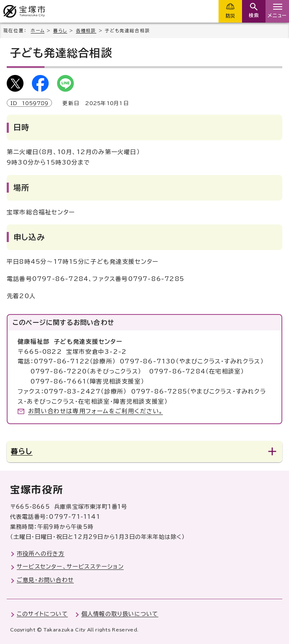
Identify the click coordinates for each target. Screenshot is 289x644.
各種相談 (86, 31)
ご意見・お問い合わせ (45, 580)
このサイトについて (42, 614)
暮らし (60, 31)
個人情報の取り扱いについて (120, 614)
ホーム (38, 31)
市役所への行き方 (41, 554)
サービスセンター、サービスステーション (70, 567)
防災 (230, 16)
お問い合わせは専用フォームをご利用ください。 (95, 411)
